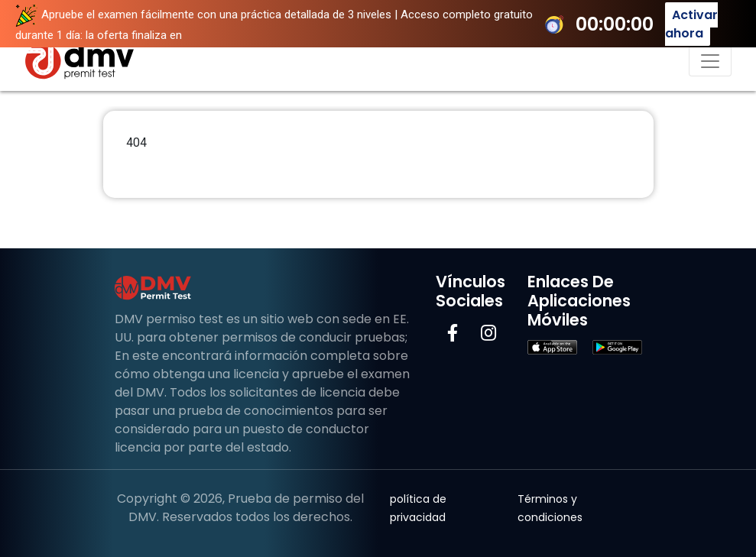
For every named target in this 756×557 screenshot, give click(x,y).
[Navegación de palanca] (710, 61)
